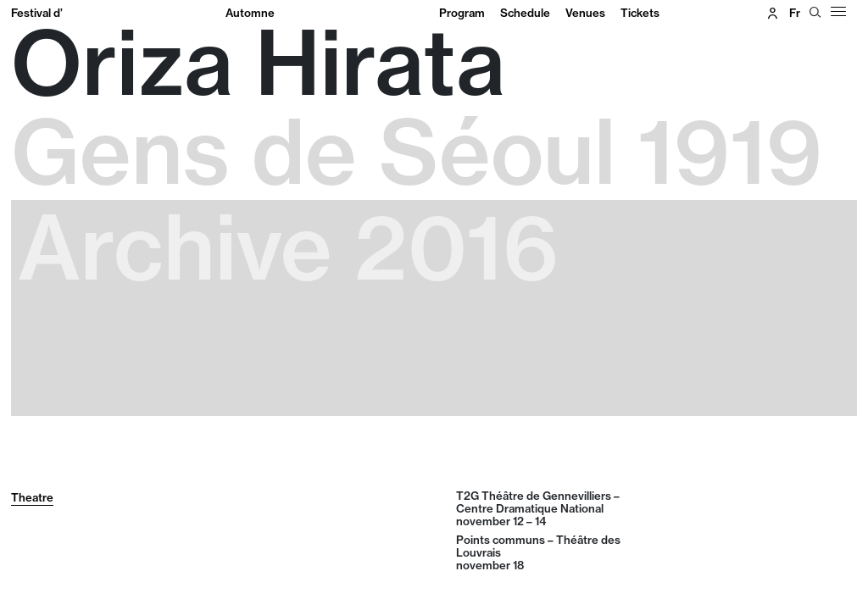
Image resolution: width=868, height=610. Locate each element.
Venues (585, 13)
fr (795, 13)
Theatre (32, 497)
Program (462, 13)
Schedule (525, 13)
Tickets (640, 13)
